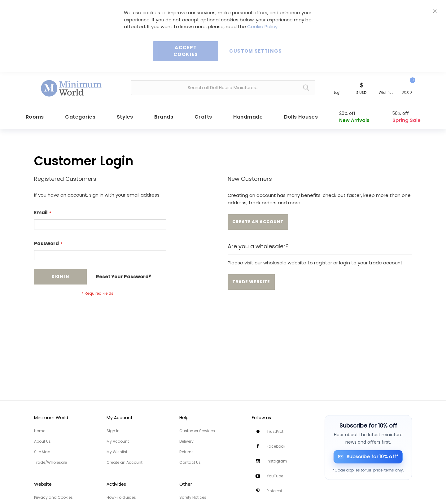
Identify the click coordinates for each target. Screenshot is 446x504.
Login (338, 93)
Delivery (186, 441)
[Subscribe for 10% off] (368, 457)
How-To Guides (121, 497)
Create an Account (125, 462)
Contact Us (190, 462)
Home (40, 431)
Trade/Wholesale (50, 462)
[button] (361, 88)
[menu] (223, 115)
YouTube (275, 476)
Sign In (113, 431)
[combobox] (223, 88)
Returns (186, 452)
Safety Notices (193, 497)
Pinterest (274, 491)
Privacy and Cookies (53, 497)
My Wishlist (117, 452)
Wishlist (386, 93)
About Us (42, 441)
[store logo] (72, 87)
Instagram (277, 461)
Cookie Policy (262, 26)
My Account (118, 441)
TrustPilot (275, 431)
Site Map (42, 452)
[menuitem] (34, 116)
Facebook (276, 446)
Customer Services (197, 431)
